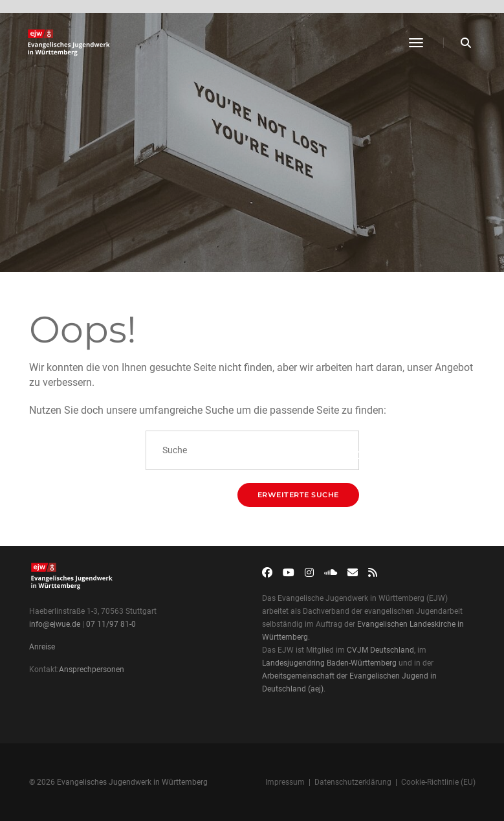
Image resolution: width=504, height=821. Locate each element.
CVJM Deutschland (380, 650)
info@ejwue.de (55, 624)
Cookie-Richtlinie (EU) (438, 782)
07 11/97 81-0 (111, 624)
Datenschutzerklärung (353, 782)
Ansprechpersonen (92, 669)
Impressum (285, 782)
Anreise (42, 647)
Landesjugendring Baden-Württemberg (329, 663)
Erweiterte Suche (298, 495)
